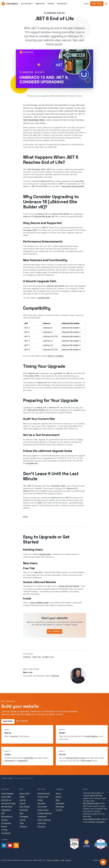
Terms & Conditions (53, 860)
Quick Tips (37, 657)
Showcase (24, 810)
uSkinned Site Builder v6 (44, 217)
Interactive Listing (8, 803)
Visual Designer (91, 736)
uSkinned (55, 676)
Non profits (42, 807)
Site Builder (26, 4)
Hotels (40, 800)
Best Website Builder (91, 803)
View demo (8, 721)
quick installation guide (39, 603)
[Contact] (103, 862)
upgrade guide (44, 298)
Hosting (4, 820)
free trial (38, 572)
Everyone (41, 826)
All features (6, 833)
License (23, 820)
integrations (23, 761)
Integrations (6, 810)
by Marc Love (48, 657)
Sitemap (68, 860)
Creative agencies (45, 813)
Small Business (44, 793)
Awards (23, 800)
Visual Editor (29, 758)
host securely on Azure (76, 758)
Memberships (7, 807)
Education (42, 803)
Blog (21, 813)
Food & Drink (43, 797)
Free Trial (97, 4)
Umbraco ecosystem (96, 822)
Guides (22, 797)
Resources (62, 4)
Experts (23, 803)
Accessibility (6, 823)
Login (86, 4)
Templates (40, 4)
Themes (5, 830)
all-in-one (87, 816)
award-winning (96, 796)
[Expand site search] (106, 4)
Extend (4, 826)
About (58, 793)
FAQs (22, 823)
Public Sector (43, 810)
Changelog (24, 817)
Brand (58, 797)
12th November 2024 (34, 120)
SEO (3, 813)
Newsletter (60, 803)
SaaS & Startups (44, 820)
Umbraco (27, 657)
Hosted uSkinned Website (69, 586)
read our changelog (55, 356)
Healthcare (42, 817)
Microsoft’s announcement (73, 186)
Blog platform (7, 817)
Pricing (51, 4)
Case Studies (25, 807)
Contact (59, 810)
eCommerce (9, 761)
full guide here (32, 463)
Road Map (60, 807)
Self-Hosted (86, 761)
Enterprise (42, 823)
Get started (22, 721)
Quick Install (24, 793)
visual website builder (92, 819)
